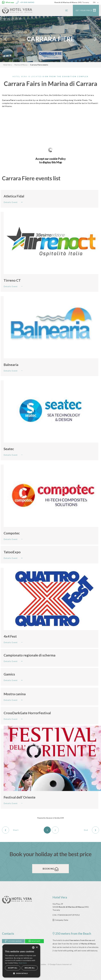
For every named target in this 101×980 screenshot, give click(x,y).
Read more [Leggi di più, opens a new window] (23, 963)
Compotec (12, 533)
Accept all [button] (13, 968)
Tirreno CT (12, 280)
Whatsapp (34, 941)
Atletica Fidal (14, 196)
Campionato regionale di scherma (30, 655)
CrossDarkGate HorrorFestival (27, 713)
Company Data (60, 920)
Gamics (9, 674)
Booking (51, 869)
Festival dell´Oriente (20, 797)
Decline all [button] (30, 968)
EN (94, 2)
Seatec (9, 449)
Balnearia (11, 365)
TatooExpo (12, 552)
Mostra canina (15, 694)
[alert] (21, 961)
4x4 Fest (10, 636)
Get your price (86, 10)
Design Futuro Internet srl (60, 964)
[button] (21, 973)
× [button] (37, 947)
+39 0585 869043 (13, 941)
